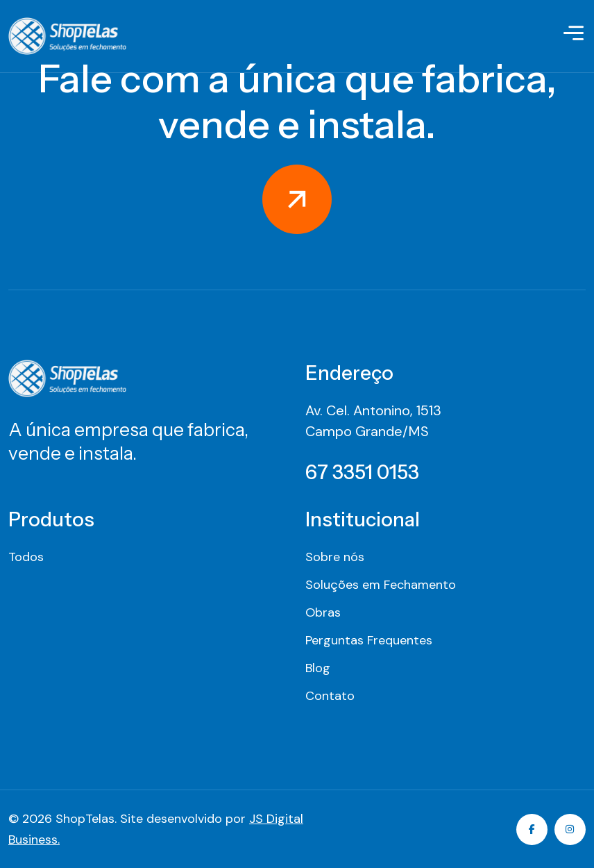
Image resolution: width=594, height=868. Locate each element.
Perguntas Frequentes (369, 640)
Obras (323, 612)
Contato (330, 696)
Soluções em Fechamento (381, 585)
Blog (318, 668)
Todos (26, 557)
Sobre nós (335, 557)
